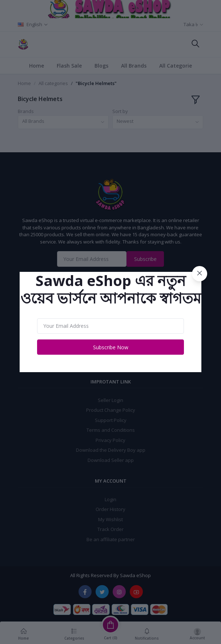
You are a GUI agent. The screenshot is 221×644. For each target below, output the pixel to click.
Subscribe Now (111, 347)
